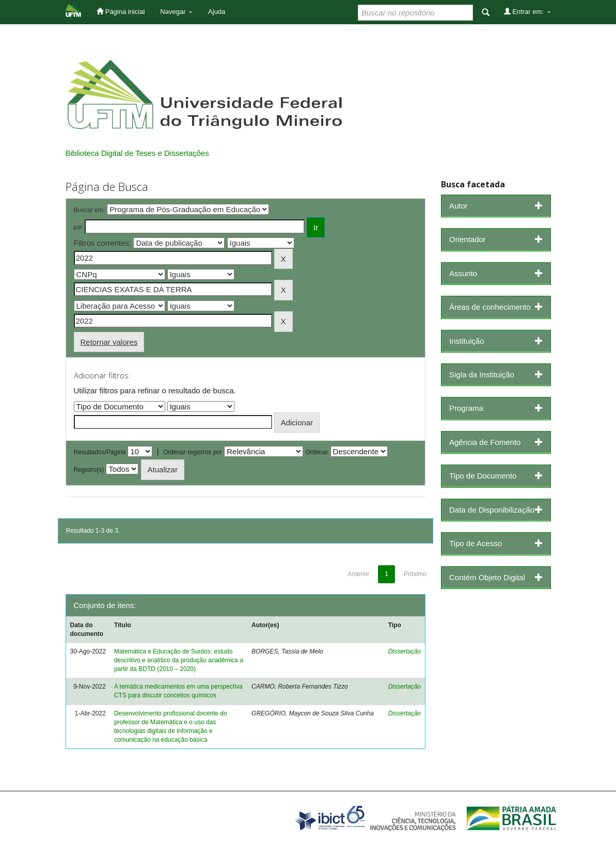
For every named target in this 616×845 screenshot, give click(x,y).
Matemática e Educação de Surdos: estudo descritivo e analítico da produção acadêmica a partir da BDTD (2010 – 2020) (179, 660)
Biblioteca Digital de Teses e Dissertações (137, 153)
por (78, 227)
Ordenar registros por (193, 452)
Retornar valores (109, 342)
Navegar (176, 12)
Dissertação (405, 651)
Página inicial (121, 11)
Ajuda (217, 12)
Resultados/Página (100, 452)
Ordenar (317, 452)
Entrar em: (527, 11)
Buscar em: (90, 210)
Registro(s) (89, 470)
